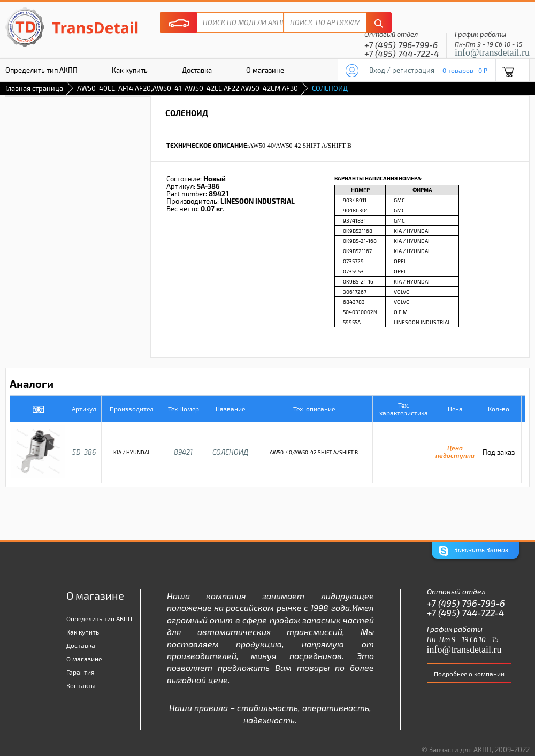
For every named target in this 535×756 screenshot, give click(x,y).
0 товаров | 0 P (465, 70)
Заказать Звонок (473, 551)
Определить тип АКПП (99, 618)
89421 (183, 452)
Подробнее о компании (469, 674)
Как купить (130, 70)
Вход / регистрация (402, 70)
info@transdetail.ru (492, 52)
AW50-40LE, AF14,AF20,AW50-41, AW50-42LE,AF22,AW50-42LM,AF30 (188, 88)
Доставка (197, 70)
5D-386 (84, 452)
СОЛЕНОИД (230, 452)
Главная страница (34, 88)
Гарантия (81, 672)
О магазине (265, 70)
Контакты (81, 685)
